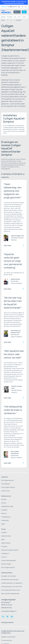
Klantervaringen (6, 564)
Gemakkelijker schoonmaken (10, 580)
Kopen (3, 524)
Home (3, 20)
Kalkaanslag (5, 520)
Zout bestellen (6, 484)
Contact (24, 17)
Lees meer (7, 245)
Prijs (24, 12)
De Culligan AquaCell (8, 480)
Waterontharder (6, 536)
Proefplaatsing (6, 517)
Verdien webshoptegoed (8, 560)
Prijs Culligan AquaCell (8, 487)
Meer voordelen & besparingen (10, 594)
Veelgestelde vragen (7, 506)
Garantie (4, 499)
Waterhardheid (6, 543)
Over (15, 17)
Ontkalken (4, 546)
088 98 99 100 (6, 608)
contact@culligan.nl (9, 611)
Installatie (4, 510)
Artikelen (4, 532)
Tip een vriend (5, 491)
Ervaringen (10, 17)
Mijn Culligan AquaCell (8, 567)
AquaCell (3, 17)
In (11, 20)
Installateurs (5, 553)
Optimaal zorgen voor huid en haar (12, 587)
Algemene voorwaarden (8, 637)
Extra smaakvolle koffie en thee (11, 590)
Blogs (3, 539)
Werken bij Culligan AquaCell (10, 550)
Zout (19, 17)
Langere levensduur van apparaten (12, 583)
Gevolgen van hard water (9, 576)
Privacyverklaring (6, 640)
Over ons (4, 557)
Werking (4, 513)
